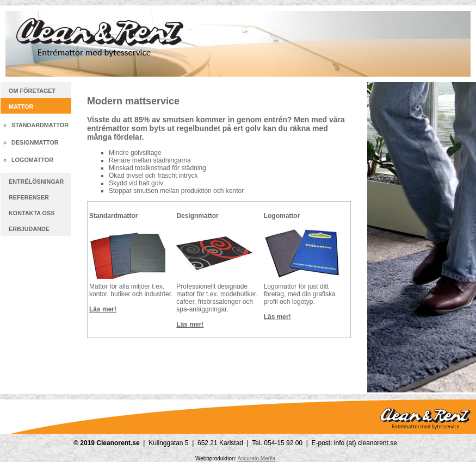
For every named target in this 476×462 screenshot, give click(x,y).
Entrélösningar (36, 182)
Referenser (29, 197)
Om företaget (32, 91)
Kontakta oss (32, 213)
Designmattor (35, 142)
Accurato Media (256, 458)
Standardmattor (40, 125)
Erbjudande (29, 229)
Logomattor (32, 160)
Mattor (21, 107)
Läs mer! (103, 309)
